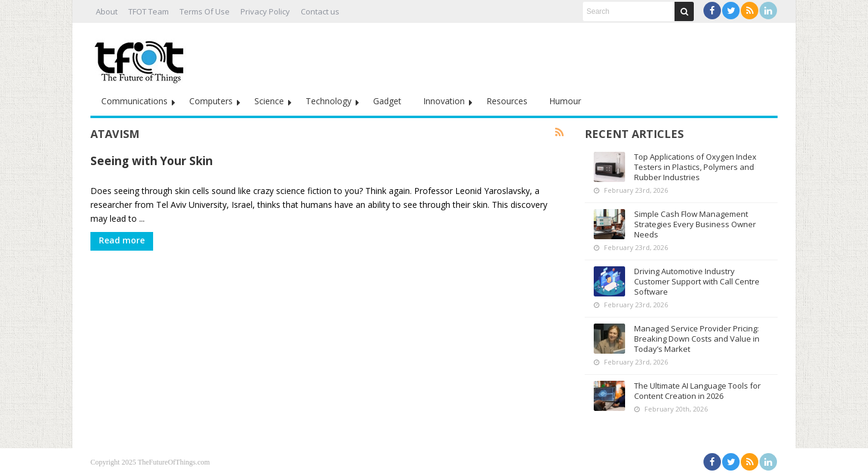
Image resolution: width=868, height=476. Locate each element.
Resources (507, 101)
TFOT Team (149, 11)
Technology (329, 101)
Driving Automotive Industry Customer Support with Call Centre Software (697, 281)
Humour (565, 101)
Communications (134, 101)
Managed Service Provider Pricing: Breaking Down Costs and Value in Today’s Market (697, 339)
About (107, 11)
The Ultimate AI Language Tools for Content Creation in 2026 (697, 391)
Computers (211, 101)
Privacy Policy (265, 11)
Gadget (387, 101)
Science (269, 101)
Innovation (444, 101)
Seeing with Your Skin (152, 161)
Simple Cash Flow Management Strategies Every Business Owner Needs (695, 224)
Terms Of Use (205, 11)
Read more (122, 240)
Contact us (320, 11)
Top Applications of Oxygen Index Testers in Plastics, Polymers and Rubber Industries (695, 167)
